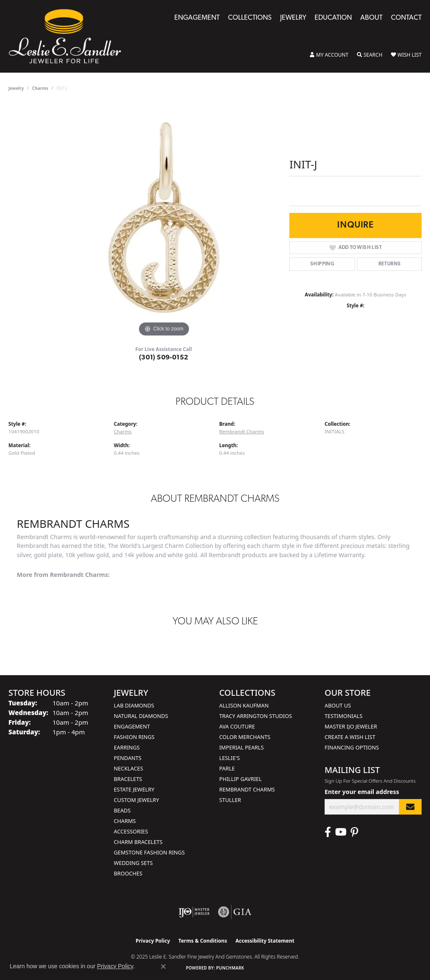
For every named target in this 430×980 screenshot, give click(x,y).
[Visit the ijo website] (194, 912)
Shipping (322, 264)
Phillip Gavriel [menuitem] (240, 779)
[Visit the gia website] (235, 912)
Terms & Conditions (203, 941)
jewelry (16, 88)
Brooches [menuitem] (128, 873)
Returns (390, 264)
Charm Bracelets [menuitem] (138, 842)
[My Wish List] (406, 55)
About (371, 18)
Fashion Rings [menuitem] (134, 737)
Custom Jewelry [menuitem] (136, 800)
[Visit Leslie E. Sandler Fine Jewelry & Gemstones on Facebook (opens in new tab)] (328, 832)
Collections (250, 18)
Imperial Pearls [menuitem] (241, 747)
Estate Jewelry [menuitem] (134, 789)
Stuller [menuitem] (230, 800)
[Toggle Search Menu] (370, 55)
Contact (406, 18)
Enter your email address (362, 792)
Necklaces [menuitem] (128, 768)
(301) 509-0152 (164, 358)
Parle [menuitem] (227, 768)
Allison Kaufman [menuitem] (244, 705)
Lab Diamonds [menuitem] (134, 705)
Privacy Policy (153, 941)
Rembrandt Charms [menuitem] (247, 789)
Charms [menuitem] (125, 821)
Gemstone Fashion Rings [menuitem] (149, 852)
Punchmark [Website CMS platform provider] (230, 968)
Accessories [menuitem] (131, 831)
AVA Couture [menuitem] (237, 726)
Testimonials (343, 716)
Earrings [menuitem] (127, 747)
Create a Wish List (350, 737)
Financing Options (352, 747)
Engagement (197, 18)
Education (333, 18)
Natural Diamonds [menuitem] (141, 716)
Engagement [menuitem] (132, 726)
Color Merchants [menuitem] (245, 737)
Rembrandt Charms (242, 431)
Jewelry (293, 18)
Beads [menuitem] (122, 810)
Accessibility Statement (265, 941)
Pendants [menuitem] (128, 758)
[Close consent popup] (163, 967)
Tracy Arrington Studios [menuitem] (256, 716)
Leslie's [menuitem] (229, 758)
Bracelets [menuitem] (128, 779)
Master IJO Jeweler (351, 726)
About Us (338, 705)
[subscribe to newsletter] (410, 807)
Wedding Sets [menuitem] (133, 863)
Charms (40, 88)
